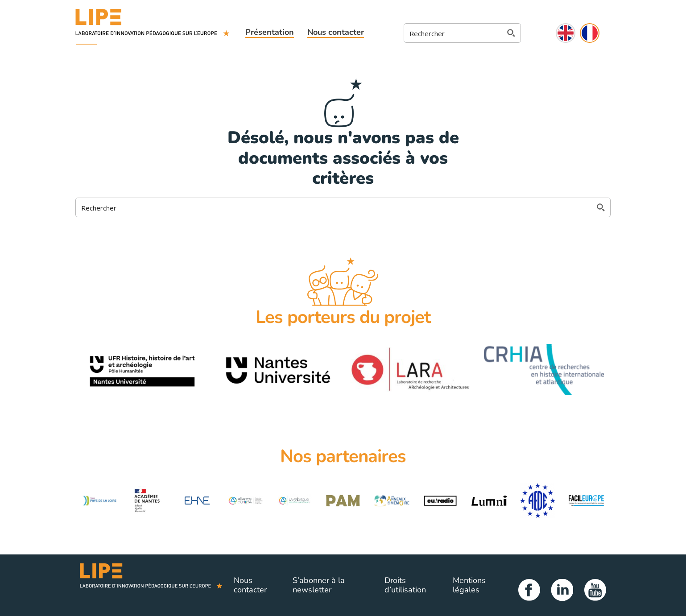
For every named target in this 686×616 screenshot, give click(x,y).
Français (590, 33)
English (566, 33)
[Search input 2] (454, 33)
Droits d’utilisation (405, 585)
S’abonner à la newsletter (319, 585)
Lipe (151, 585)
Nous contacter (336, 32)
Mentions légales (469, 585)
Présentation (270, 32)
